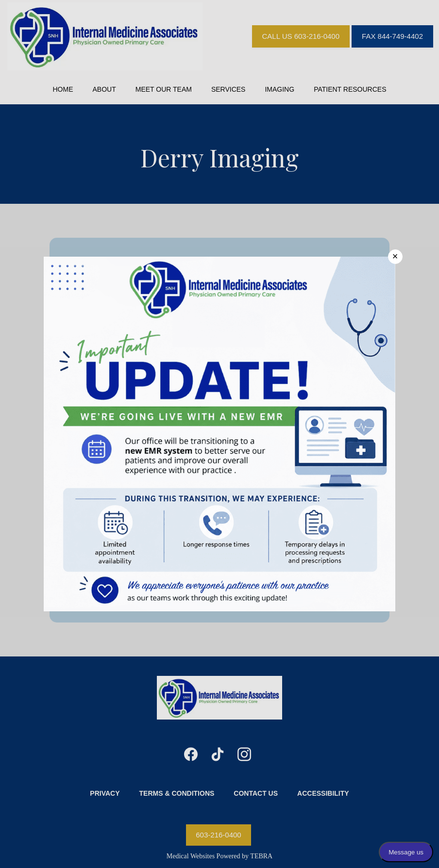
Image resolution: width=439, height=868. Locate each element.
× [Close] (395, 256)
